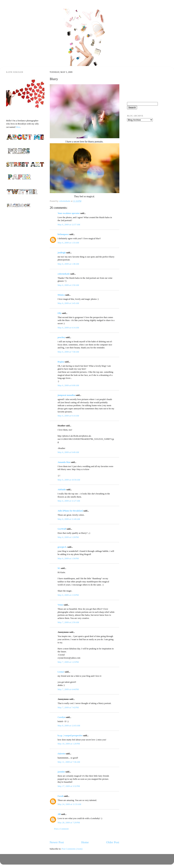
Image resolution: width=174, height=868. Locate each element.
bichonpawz (63, 234)
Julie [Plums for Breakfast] (70, 511)
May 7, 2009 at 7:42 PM (68, 707)
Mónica (61, 295)
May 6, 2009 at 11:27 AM (69, 501)
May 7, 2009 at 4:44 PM (68, 689)
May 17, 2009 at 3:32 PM (69, 786)
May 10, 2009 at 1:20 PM (69, 744)
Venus (60, 605)
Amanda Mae (64, 462)
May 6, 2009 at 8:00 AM (68, 385)
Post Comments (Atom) (72, 849)
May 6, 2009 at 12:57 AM (69, 225)
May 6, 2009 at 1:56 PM (68, 558)
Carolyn (61, 717)
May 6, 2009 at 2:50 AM (68, 285)
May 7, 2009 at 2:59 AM (68, 622)
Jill (59, 814)
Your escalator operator (69, 213)
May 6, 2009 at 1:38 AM (68, 264)
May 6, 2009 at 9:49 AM (68, 452)
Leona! (61, 672)
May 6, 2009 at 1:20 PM (68, 537)
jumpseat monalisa (66, 395)
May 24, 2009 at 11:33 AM (69, 804)
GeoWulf (62, 529)
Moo (18, 127)
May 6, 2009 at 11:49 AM (69, 519)
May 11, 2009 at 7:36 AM (69, 762)
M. (59, 568)
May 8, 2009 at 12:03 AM (69, 726)
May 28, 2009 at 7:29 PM (69, 823)
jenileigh (62, 253)
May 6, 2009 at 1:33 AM (68, 243)
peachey (61, 337)
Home (85, 842)
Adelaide (62, 490)
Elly (60, 313)
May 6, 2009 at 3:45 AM (68, 303)
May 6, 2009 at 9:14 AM (68, 416)
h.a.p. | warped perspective (70, 736)
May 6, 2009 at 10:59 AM (69, 480)
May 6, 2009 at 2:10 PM (68, 595)
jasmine (61, 772)
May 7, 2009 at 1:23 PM (68, 662)
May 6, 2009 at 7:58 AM (68, 352)
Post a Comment (61, 829)
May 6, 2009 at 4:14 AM (68, 328)
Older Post (113, 842)
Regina (61, 362)
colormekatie (64, 274)
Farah (60, 796)
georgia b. (62, 547)
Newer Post (57, 842)
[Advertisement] (142, 179)
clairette (61, 754)
